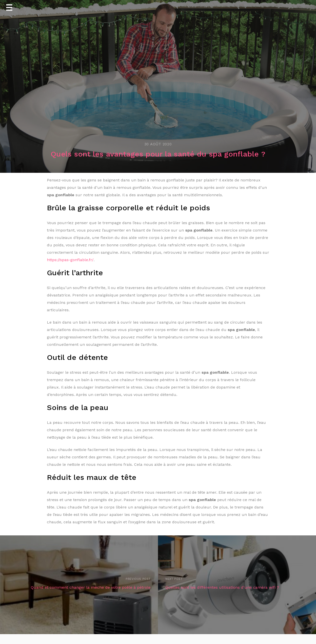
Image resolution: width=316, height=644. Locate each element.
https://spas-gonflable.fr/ (70, 260)
